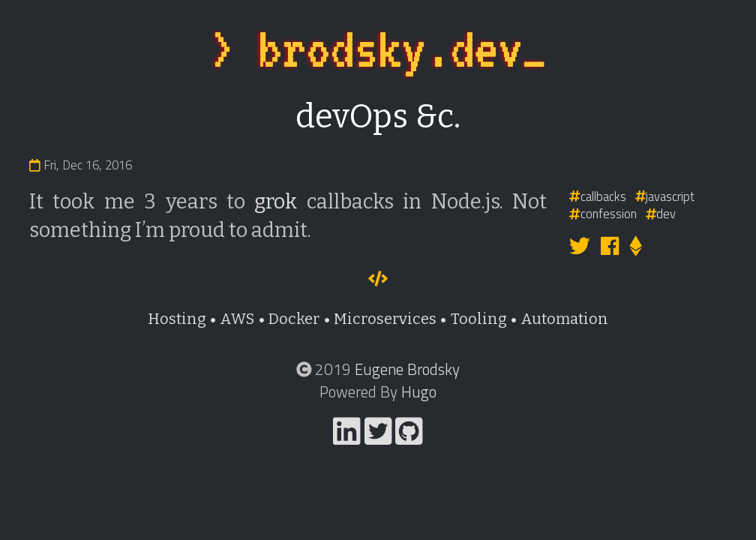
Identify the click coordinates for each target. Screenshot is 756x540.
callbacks (598, 196)
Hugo (419, 391)
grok (276, 202)
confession (603, 213)
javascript (665, 196)
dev (661, 213)
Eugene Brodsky (407, 369)
